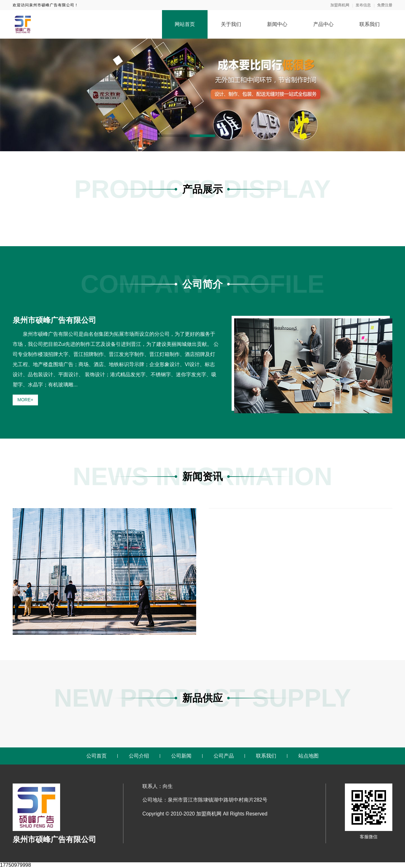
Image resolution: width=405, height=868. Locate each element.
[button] (175, 136)
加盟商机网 (340, 5)
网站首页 (185, 24)
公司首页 (97, 756)
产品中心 (323, 24)
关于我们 (231, 24)
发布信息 (363, 5)
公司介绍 (139, 756)
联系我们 (370, 24)
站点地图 (308, 756)
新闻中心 (277, 24)
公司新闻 (181, 756)
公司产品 (224, 756)
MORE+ (25, 400)
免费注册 (385, 5)
